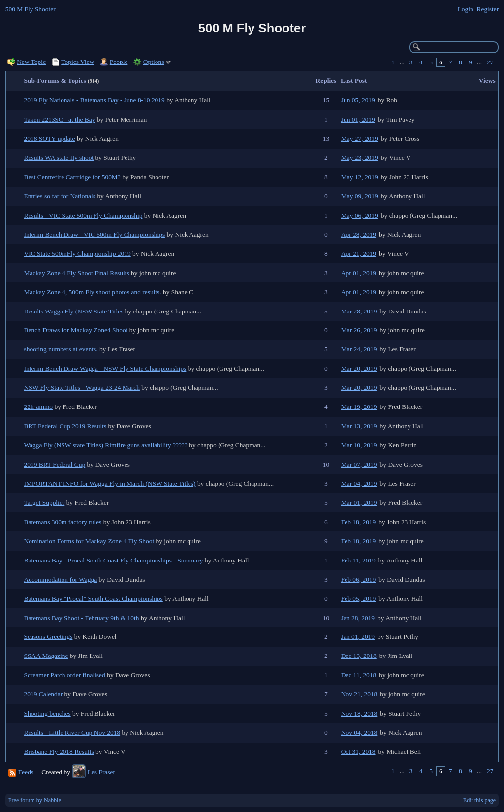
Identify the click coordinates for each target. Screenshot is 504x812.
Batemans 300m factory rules (63, 522)
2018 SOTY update (50, 139)
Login (466, 9)
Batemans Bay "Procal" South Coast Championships (94, 599)
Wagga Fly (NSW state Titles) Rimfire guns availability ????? (106, 445)
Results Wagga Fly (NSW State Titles (74, 311)
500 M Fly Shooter (31, 9)
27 (490, 62)
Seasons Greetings (48, 637)
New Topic (31, 62)
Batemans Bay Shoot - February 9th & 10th (82, 618)
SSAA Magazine (46, 656)
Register (488, 9)
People (119, 62)
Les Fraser (101, 772)
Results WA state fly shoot (59, 158)
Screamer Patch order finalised (65, 675)
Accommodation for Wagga (61, 579)
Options (154, 62)
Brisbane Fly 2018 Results (59, 752)
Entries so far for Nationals (60, 196)
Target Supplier (45, 503)
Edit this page (479, 800)
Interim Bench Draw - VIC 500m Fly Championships (95, 234)
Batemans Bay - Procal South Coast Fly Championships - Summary (114, 560)
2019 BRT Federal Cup (55, 464)
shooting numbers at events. (61, 349)
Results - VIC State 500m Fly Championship (83, 215)
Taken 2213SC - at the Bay (60, 119)
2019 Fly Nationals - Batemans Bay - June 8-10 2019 (94, 100)
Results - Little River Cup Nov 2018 (72, 733)
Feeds (26, 772)
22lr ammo (39, 407)
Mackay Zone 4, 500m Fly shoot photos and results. (93, 292)
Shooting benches (47, 713)
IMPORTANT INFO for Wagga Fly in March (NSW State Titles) (110, 484)
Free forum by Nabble (35, 800)
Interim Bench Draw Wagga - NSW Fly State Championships (105, 368)
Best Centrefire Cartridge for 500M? (72, 177)
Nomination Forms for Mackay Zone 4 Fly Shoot (89, 541)
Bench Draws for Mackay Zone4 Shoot (76, 330)
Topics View (78, 62)
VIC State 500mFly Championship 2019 (78, 254)
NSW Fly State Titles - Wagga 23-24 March (82, 388)
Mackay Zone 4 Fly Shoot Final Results (77, 273)
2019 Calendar (44, 694)
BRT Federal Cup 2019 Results (65, 426)
